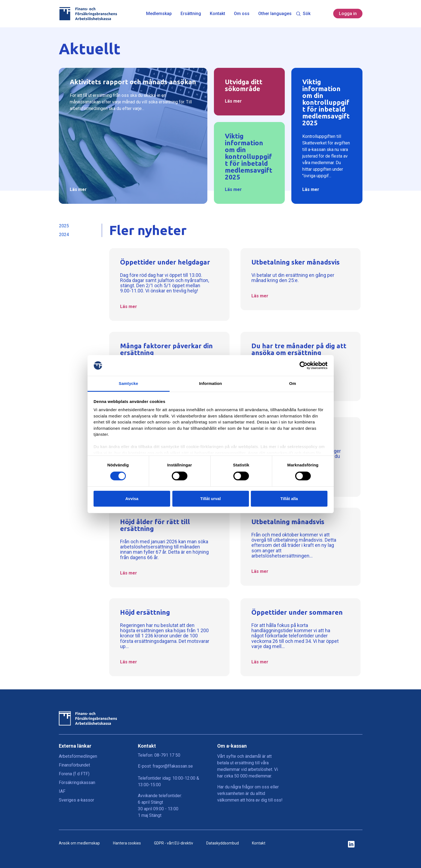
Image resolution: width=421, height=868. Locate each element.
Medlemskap (159, 14)
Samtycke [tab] (128, 383)
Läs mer (78, 189)
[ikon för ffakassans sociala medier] (351, 845)
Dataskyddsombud (223, 843)
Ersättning (191, 14)
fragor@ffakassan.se (173, 766)
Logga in (348, 14)
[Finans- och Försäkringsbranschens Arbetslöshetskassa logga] (88, 14)
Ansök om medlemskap (79, 843)
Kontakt (217, 14)
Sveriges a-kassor (76, 800)
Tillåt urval (210, 499)
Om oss (242, 14)
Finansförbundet (74, 765)
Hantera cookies (127, 843)
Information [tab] (211, 383)
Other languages (275, 14)
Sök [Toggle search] (303, 14)
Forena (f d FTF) (74, 774)
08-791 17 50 (167, 755)
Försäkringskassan (77, 783)
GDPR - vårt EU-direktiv (174, 843)
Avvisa (132, 499)
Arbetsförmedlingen (78, 756)
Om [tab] (293, 383)
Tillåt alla (289, 499)
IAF (62, 791)
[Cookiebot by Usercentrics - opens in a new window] (304, 365)
